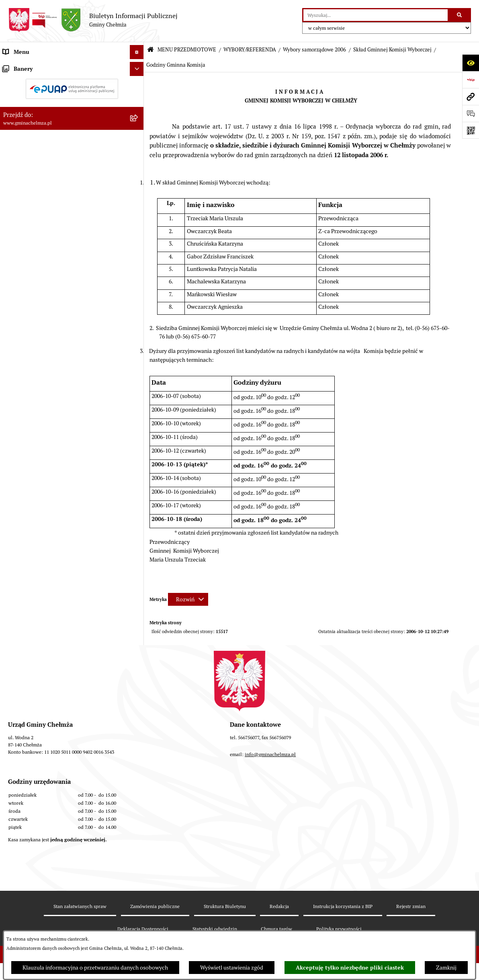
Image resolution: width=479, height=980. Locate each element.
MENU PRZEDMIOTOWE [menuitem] (34, 66)
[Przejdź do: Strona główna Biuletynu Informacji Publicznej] (150, 50)
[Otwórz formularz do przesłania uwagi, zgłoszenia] (471, 113)
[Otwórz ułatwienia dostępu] (471, 63)
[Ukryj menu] (137, 52)
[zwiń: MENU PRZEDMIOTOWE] (138, 66)
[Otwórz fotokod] (471, 130)
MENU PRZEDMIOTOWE (187, 50)
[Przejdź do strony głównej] (93, 20)
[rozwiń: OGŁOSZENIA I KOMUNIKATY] (138, 85)
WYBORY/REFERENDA (250, 50)
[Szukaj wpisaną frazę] (460, 15)
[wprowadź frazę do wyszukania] (376, 15)
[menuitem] (72, 85)
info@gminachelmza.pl (270, 815)
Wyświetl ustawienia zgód (232, 968)
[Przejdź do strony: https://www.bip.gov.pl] (471, 80)
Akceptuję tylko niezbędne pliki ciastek (350, 968)
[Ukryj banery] (137, 645)
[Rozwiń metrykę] (188, 599)
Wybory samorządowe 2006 (314, 50)
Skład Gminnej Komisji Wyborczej (392, 50)
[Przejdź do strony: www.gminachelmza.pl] (471, 96)
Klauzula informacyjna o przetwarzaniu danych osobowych (95, 968)
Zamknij (446, 968)
